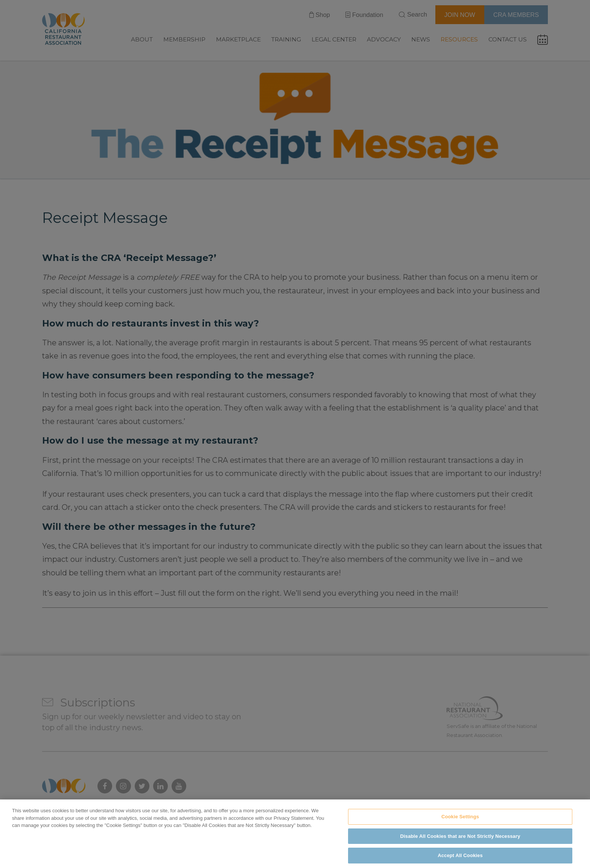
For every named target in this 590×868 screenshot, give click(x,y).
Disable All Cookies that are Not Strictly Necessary (460, 846)
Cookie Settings (460, 827)
